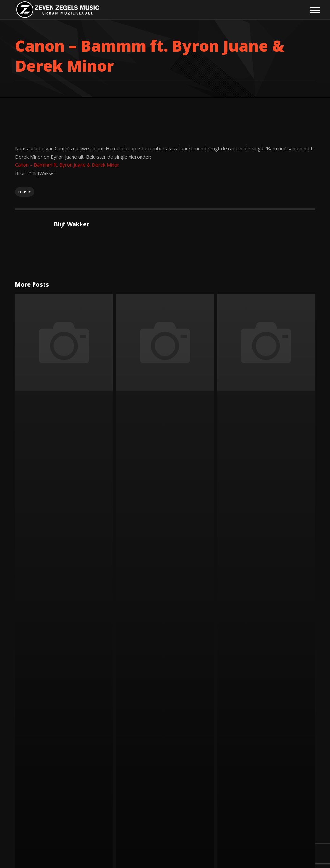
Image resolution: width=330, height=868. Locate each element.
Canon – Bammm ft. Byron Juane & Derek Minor (67, 165)
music (25, 192)
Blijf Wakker (72, 224)
